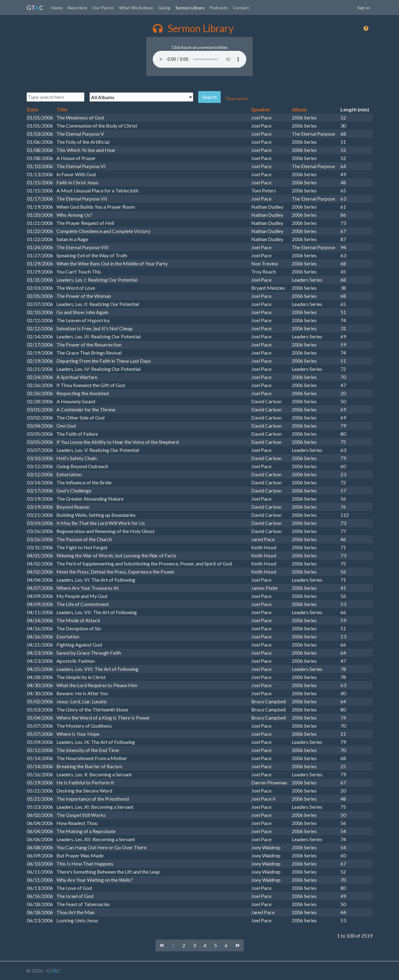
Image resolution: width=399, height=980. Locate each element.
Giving (164, 8)
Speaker (261, 109)
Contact (241, 8)
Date (33, 109)
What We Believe (136, 8)
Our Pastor (103, 8)
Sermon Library (190, 8)
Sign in (364, 8)
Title (62, 109)
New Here (77, 8)
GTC (35, 7)
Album (299, 109)
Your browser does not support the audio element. (199, 59)
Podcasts (219, 8)
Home (57, 8)
